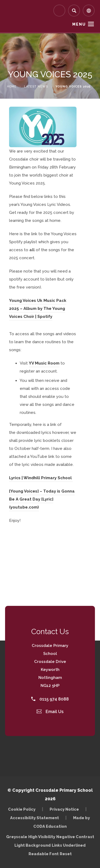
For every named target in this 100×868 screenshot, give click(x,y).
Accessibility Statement (35, 818)
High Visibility (42, 837)
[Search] (74, 11)
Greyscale (17, 837)
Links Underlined (69, 845)
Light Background (33, 845)
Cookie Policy (22, 809)
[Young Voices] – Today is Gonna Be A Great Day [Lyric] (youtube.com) (42, 499)
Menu (79, 24)
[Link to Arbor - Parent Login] (59, 11)
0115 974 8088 (50, 699)
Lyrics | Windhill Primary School (41, 478)
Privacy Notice (64, 809)
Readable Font (44, 854)
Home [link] (12, 87)
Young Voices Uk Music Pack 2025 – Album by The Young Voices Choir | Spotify (38, 309)
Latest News (36, 87)
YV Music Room (44, 363)
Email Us (50, 712)
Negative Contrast (75, 837)
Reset (66, 854)
